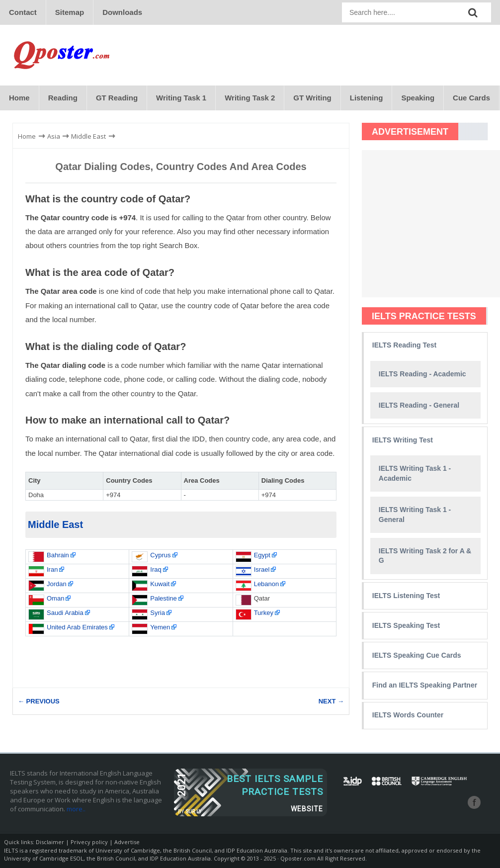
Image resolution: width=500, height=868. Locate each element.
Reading (63, 98)
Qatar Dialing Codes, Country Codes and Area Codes (181, 167)
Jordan (57, 584)
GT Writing (312, 98)
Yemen (160, 627)
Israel (262, 569)
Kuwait (160, 584)
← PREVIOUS (39, 702)
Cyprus (160, 555)
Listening (367, 98)
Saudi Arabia (65, 613)
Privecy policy (89, 842)
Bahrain (58, 555)
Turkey (264, 613)
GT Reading (117, 98)
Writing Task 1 (181, 98)
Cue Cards (471, 98)
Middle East (55, 525)
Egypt (262, 555)
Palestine (163, 598)
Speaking (418, 98)
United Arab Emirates (77, 627)
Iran (52, 569)
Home (19, 98)
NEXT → (331, 702)
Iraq (156, 569)
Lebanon (267, 584)
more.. (76, 809)
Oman (55, 598)
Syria (158, 613)
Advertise (127, 842)
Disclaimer (50, 842)
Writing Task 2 (250, 98)
